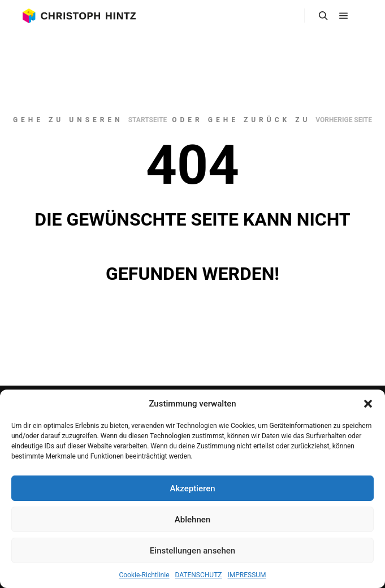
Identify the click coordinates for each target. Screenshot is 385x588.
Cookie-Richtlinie (144, 575)
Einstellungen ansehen (192, 551)
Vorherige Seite (344, 120)
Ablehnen (192, 520)
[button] (368, 404)
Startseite (148, 120)
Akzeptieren (192, 488)
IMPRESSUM (247, 575)
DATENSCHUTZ (199, 575)
